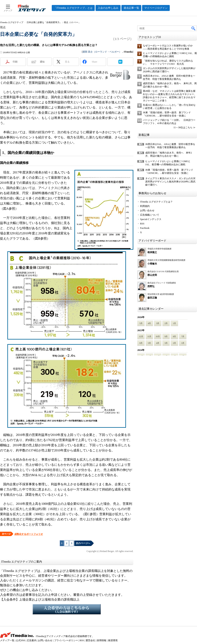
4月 (149, 323)
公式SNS (20, 640)
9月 (166, 336)
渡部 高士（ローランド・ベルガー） (102, 52)
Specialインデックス (151, 219)
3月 (158, 323)
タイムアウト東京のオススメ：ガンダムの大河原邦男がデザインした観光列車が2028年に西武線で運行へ (170, 182)
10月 (158, 336)
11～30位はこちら (183, 127)
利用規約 (145, 206)
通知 (42, 62)
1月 (174, 323)
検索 (194, 28)
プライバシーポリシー (66, 640)
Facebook (145, 228)
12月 (141, 336)
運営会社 (90, 640)
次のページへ (83, 543)
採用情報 (101, 640)
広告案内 (32, 640)
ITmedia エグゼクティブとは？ (156, 202)
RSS (142, 224)
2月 (166, 323)
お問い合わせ (147, 210)
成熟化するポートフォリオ (29, 534)
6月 (141, 343)
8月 (174, 336)
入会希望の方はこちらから (67, 609)
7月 (183, 336)
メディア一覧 (7, 640)
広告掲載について (150, 215)
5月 (141, 323)
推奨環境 (113, 640)
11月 (149, 336)
